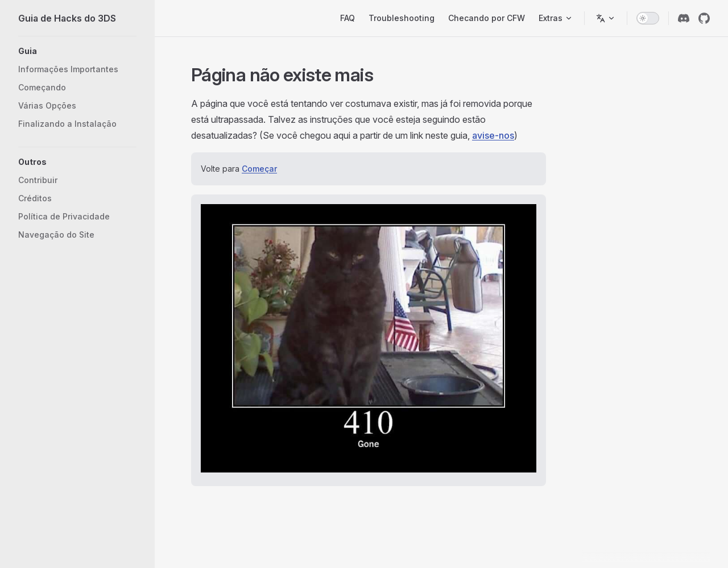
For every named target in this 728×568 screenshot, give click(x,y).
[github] (704, 18)
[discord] (684, 18)
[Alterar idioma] (606, 18)
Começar (259, 169)
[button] (77, 51)
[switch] (648, 18)
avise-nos (493, 135)
